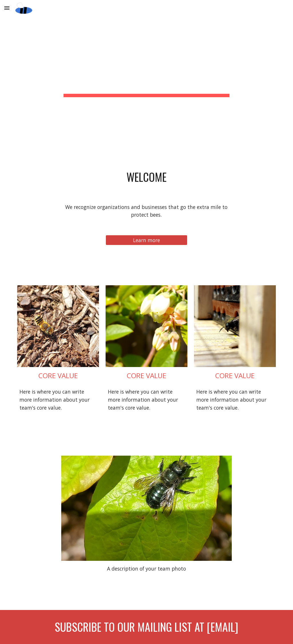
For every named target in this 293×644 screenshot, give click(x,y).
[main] (146, 67)
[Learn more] (146, 240)
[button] (7, 8)
